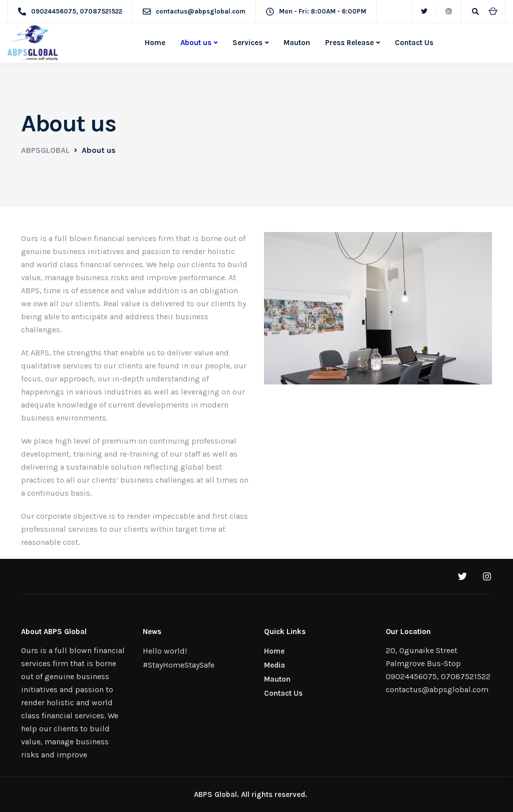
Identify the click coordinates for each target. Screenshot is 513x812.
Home (155, 43)
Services (247, 43)
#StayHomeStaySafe (179, 665)
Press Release (349, 43)
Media (275, 665)
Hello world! (165, 651)
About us (196, 43)
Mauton (297, 43)
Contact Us (414, 43)
